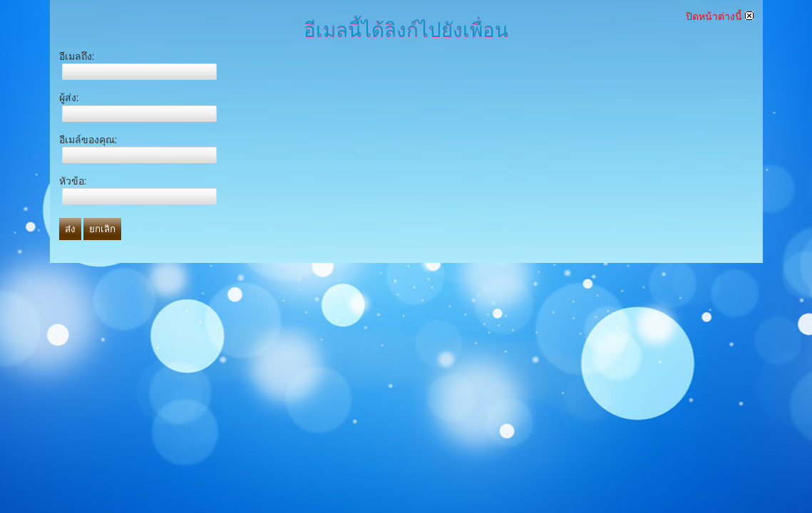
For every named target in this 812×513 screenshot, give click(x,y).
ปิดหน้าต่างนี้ (720, 16)
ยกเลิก (102, 229)
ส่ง (70, 229)
